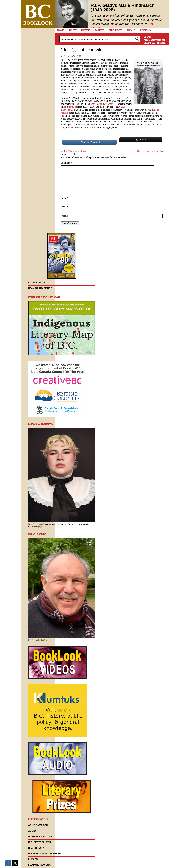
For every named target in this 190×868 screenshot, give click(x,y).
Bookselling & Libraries (45, 854)
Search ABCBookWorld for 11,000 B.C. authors (155, 40)
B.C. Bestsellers (40, 842)
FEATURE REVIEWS (40, 865)
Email (64, 207)
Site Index (115, 30)
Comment (66, 163)
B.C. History (36, 848)
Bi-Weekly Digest (93, 30)
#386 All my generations (74, 151)
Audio (32, 831)
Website (64, 216)
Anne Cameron (38, 825)
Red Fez (73, 107)
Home (61, 30)
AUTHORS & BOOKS (40, 837)
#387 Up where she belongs (149, 151)
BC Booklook (38, 14)
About (131, 30)
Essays (33, 859)
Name (64, 198)
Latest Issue (37, 283)
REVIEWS (145, 30)
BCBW (73, 30)
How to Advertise (40, 288)
